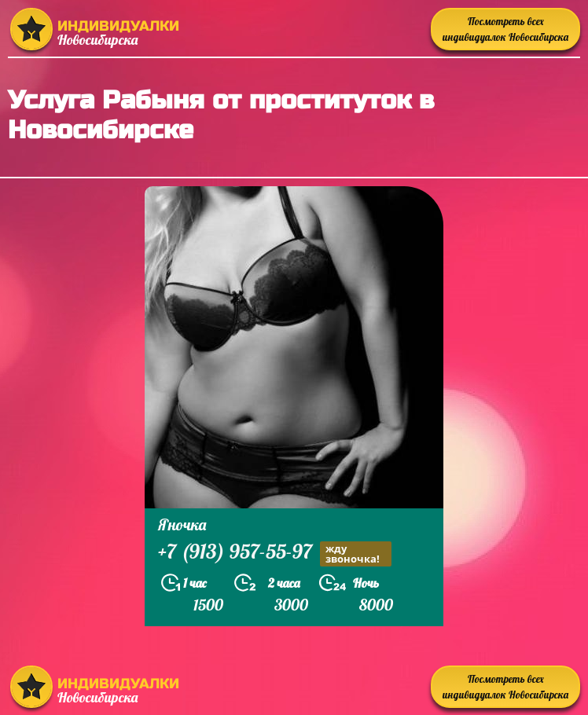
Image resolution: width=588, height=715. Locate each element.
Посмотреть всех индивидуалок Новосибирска (505, 29)
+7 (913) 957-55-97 (275, 554)
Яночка (182, 524)
